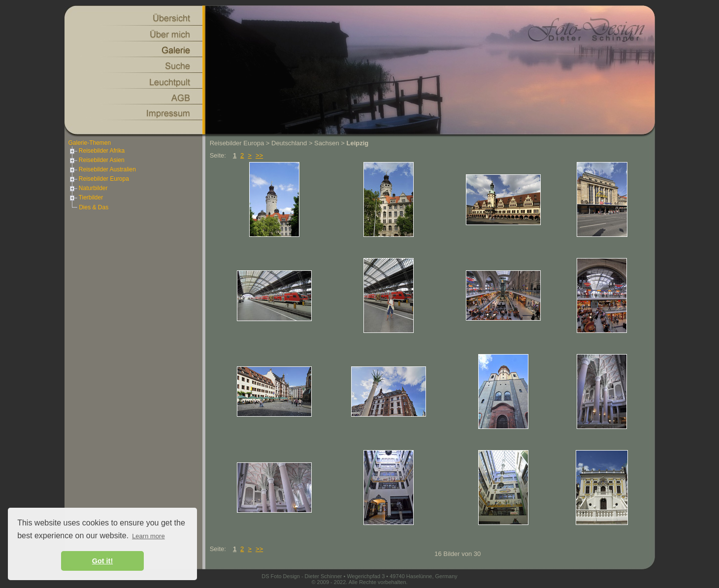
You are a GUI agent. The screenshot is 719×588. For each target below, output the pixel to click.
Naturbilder (88, 188)
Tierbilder (86, 197)
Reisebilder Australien (102, 169)
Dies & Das (94, 207)
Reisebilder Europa (99, 179)
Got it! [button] (102, 561)
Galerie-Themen (90, 143)
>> (259, 155)
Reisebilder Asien (97, 160)
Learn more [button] (148, 536)
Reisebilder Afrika (97, 151)
